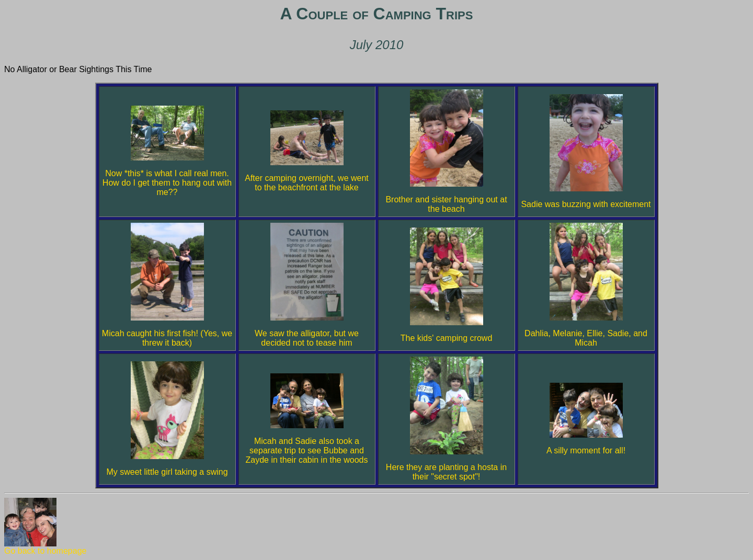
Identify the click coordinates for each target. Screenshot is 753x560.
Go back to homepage (45, 547)
